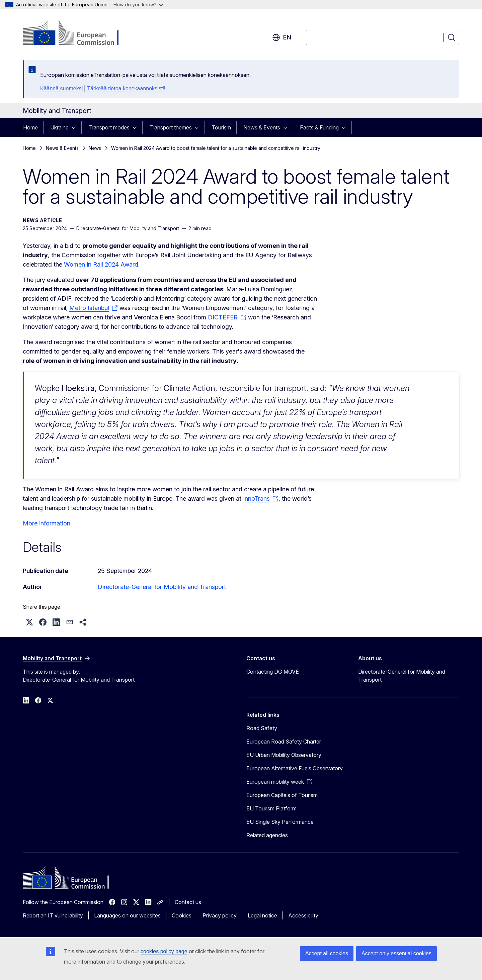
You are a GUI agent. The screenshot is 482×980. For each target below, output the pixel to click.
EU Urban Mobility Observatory (284, 755)
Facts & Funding (319, 127)
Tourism (221, 127)
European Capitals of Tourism (282, 795)
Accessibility (303, 915)
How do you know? (138, 5)
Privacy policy (220, 915)
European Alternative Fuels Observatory (295, 768)
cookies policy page (164, 951)
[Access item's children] (76, 127)
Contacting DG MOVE (273, 672)
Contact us (188, 902)
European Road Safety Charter (284, 742)
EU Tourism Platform (271, 808)
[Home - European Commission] (77, 33)
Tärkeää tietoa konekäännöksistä (126, 88)
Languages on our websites (127, 915)
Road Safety (262, 728)
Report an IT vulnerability (53, 915)
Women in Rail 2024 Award (101, 264)
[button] (29, 622)
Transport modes (109, 127)
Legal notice (262, 915)
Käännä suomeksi (61, 88)
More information (47, 523)
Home (30, 127)
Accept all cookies (327, 953)
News (95, 148)
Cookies (182, 915)
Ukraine (59, 127)
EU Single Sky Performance (280, 822)
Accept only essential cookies (396, 953)
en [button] (282, 37)
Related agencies (267, 835)
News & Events (262, 127)
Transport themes (171, 127)
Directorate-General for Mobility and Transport (162, 587)
